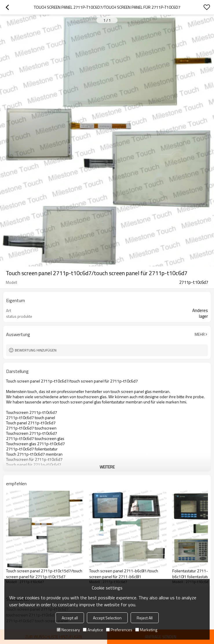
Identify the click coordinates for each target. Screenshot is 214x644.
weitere (107, 467)
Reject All (145, 618)
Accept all (70, 618)
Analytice (93, 630)
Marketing (146, 630)
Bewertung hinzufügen (36, 350)
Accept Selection (107, 618)
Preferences (119, 630)
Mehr (200, 334)
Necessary (68, 630)
